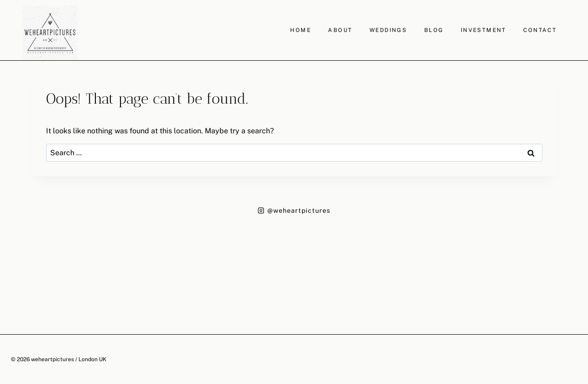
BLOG (434, 30)
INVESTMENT (484, 30)
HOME (301, 30)
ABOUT (340, 30)
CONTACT (540, 30)
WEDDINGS (388, 30)
